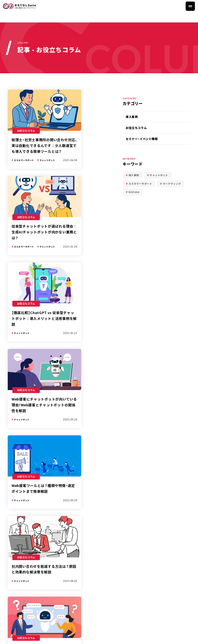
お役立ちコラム (136, 128)
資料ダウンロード (168, 568)
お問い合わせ (165, 579)
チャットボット (159, 175)
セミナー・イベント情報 (142, 139)
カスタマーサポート (140, 184)
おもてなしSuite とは (87, 568)
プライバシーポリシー (153, 638)
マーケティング (172, 184)
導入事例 (132, 117)
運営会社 (181, 638)
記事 (19, 422)
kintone (134, 192)
